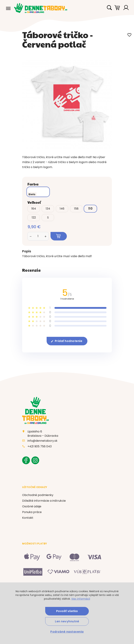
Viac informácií (81, 599)
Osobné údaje (32, 506)
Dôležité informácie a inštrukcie (44, 501)
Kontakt (28, 518)
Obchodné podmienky (38, 495)
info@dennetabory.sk (42, 441)
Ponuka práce (32, 512)
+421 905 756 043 (40, 446)
